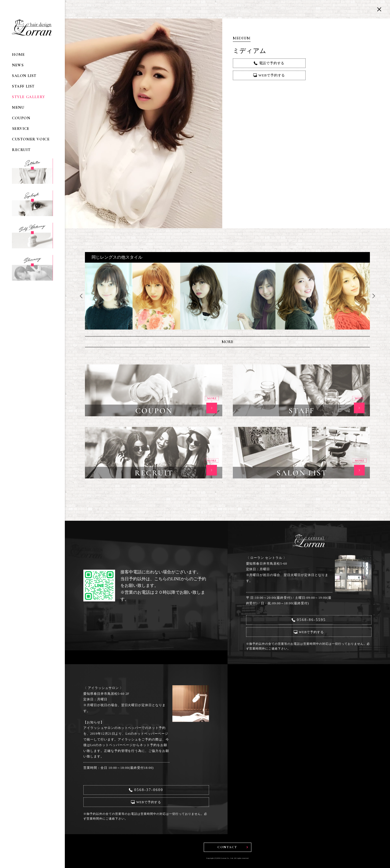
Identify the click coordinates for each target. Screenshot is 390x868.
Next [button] (374, 296)
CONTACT (227, 847)
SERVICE (21, 129)
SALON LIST (24, 76)
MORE (227, 342)
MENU (18, 108)
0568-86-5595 (311, 620)
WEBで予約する (272, 75)
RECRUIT (21, 150)
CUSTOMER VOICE (31, 139)
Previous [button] (81, 296)
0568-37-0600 (149, 790)
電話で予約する (272, 63)
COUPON (21, 118)
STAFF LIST (23, 86)
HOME (18, 55)
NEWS (18, 65)
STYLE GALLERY (28, 97)
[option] (109, 296)
